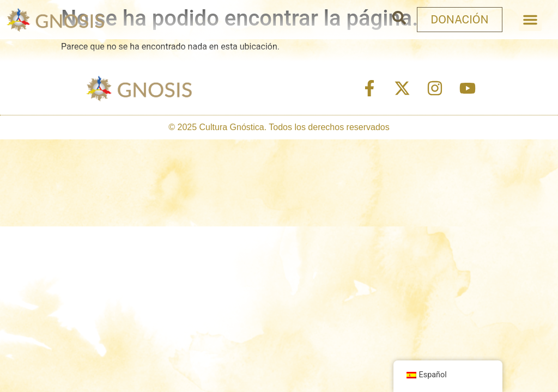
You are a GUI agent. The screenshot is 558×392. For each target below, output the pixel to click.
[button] (530, 20)
